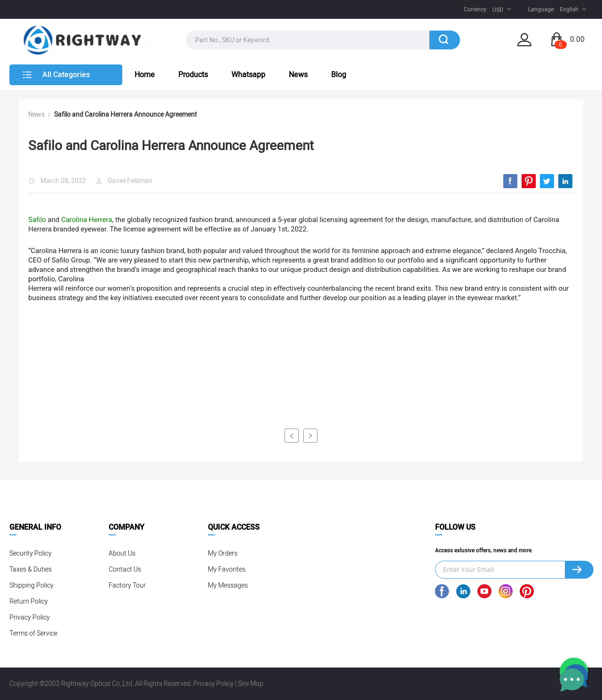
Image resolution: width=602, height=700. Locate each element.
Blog (339, 75)
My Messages (228, 585)
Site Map (251, 684)
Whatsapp (248, 75)
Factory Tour (127, 585)
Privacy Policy (30, 617)
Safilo (37, 220)
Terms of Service (33, 633)
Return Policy (29, 601)
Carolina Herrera (87, 220)
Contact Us (125, 569)
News (298, 75)
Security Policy (31, 553)
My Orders (223, 553)
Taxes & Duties (31, 569)
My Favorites (227, 569)
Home (145, 75)
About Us (122, 553)
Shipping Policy (32, 585)
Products (193, 75)
